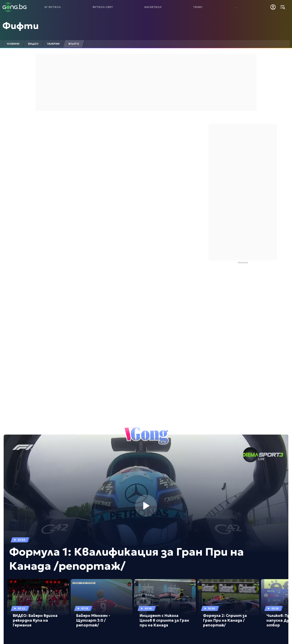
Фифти (21, 26)
